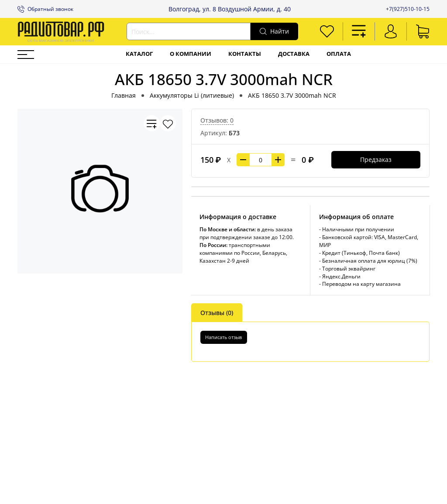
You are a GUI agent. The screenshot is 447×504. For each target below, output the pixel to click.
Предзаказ (376, 159)
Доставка (294, 54)
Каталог (139, 54)
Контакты (245, 54)
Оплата (339, 54)
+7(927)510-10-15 (408, 9)
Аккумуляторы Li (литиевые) (192, 95)
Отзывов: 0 (217, 120)
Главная (124, 95)
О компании (191, 54)
